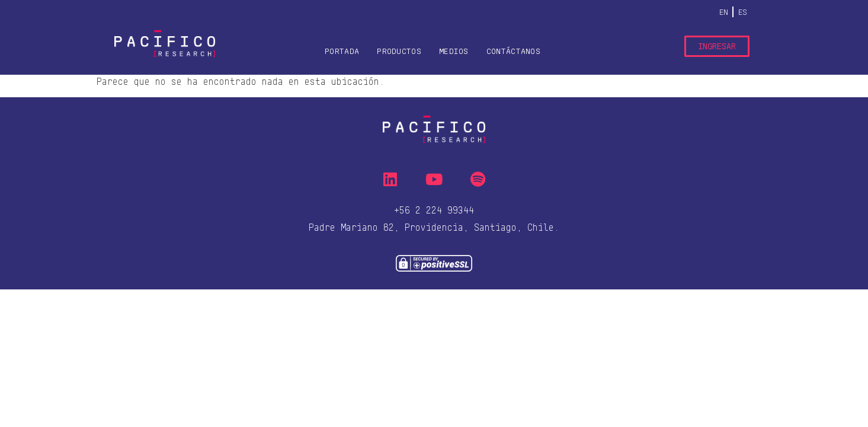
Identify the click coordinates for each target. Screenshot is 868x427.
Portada (342, 51)
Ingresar (717, 46)
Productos (399, 51)
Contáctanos (513, 51)
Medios (454, 51)
